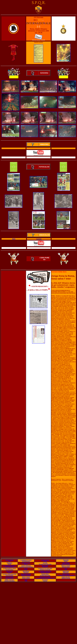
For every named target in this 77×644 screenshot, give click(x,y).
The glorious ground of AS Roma (26, 567)
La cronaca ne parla (45, 577)
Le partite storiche (26, 574)
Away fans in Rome (66, 564)
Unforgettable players (9, 567)
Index (9, 561)
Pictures (66, 561)
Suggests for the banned (9, 581)
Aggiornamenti (45, 560)
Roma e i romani (66, 566)
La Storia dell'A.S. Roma (10, 569)
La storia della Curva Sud (9, 574)
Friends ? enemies (26, 578)
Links (26, 580)
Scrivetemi (45, 580)
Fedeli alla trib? (66, 577)
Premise (9, 564)
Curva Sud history (9, 575)
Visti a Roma (66, 563)
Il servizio (39, 239)
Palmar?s (26, 564)
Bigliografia (66, 571)
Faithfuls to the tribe (66, 578)
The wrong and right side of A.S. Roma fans (45, 578)
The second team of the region (45, 564)
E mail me (45, 581)
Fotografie (66, 560)
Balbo (14, 239)
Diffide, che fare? (9, 580)
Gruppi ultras (45, 574)
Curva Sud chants (9, 578)
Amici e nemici (26, 577)
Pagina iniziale (10, 560)
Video (66, 569)
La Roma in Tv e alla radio (45, 569)
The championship (26, 561)
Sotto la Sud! (66, 574)
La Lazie (45, 563)
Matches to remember (26, 575)
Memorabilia (45, 566)
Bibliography (66, 572)
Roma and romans (66, 567)
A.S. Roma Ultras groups (45, 575)
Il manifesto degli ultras (45, 571)
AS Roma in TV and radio (45, 570)
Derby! (26, 569)
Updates (45, 561)
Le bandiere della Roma (10, 566)
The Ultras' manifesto (45, 572)
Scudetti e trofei (26, 563)
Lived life (9, 572)
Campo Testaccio (26, 566)
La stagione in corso (26, 560)
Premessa (9, 563)
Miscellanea (26, 571)
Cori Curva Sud (9, 577)
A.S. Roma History (9, 570)
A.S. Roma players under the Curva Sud (66, 575)
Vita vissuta (9, 571)
